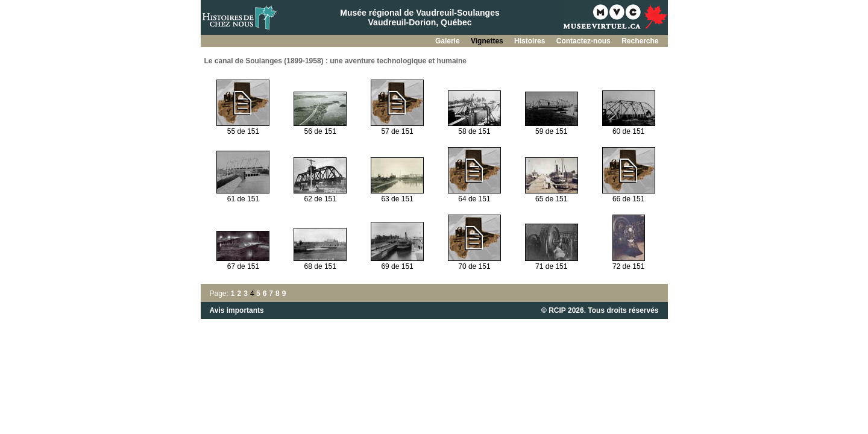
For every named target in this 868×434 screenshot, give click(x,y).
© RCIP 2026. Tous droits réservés (600, 310)
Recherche (640, 41)
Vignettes (488, 41)
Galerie (448, 41)
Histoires (531, 41)
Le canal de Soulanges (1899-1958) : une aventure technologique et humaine (335, 61)
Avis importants (237, 310)
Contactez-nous (584, 41)
